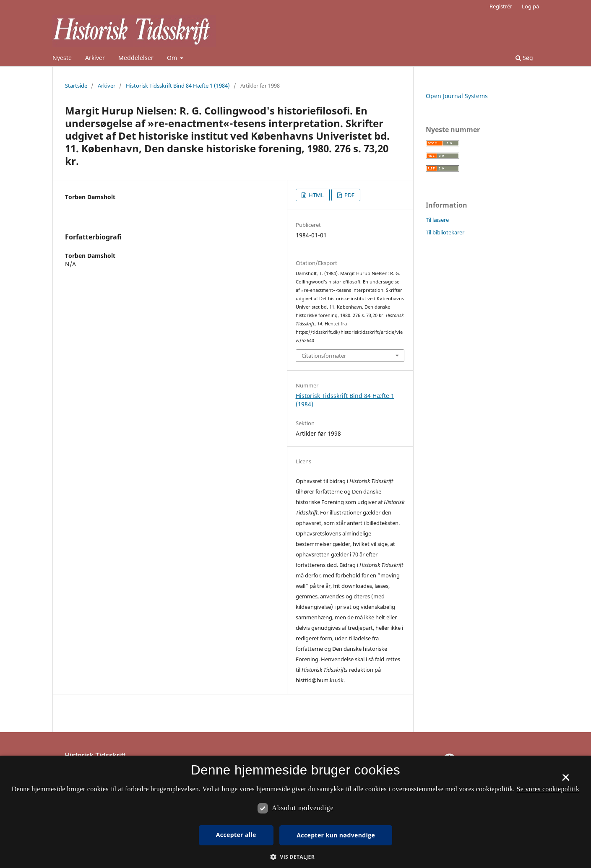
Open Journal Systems (457, 96)
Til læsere (437, 220)
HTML (316, 195)
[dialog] (295, 812)
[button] (295, 857)
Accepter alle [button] (236, 835)
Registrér (501, 6)
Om (173, 58)
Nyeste (62, 58)
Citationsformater (324, 356)
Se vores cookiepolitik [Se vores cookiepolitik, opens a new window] (548, 789)
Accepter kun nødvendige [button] (336, 835)
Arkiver (95, 58)
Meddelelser (136, 58)
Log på (530, 6)
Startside (76, 86)
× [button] (566, 780)
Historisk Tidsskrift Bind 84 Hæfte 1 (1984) (178, 86)
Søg (524, 58)
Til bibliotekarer (445, 232)
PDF (349, 195)
